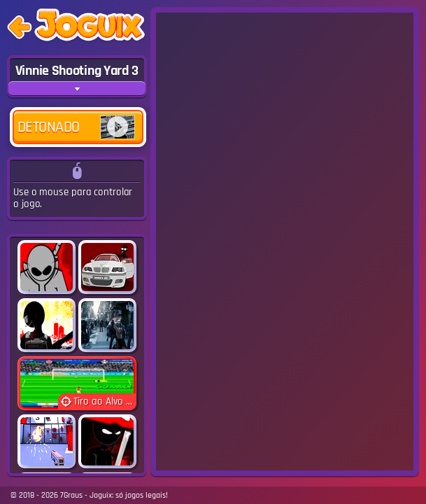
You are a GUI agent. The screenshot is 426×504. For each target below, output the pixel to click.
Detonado (76, 127)
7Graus (71, 495)
